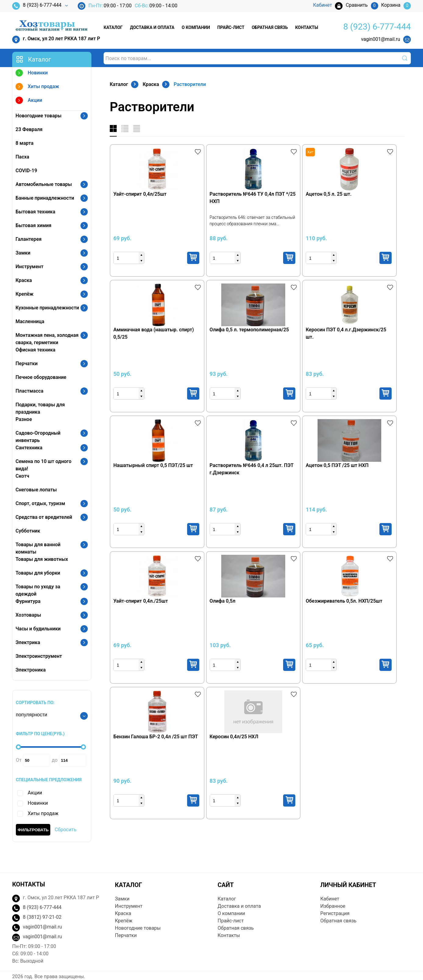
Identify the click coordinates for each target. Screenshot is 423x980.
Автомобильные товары (44, 184)
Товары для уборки (38, 573)
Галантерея (29, 239)
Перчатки (27, 363)
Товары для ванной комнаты (38, 548)
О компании (196, 27)
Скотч (22, 476)
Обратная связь (270, 27)
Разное (24, 419)
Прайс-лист (231, 27)
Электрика (28, 642)
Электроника (31, 670)
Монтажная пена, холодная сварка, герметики (47, 339)
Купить (171, 258)
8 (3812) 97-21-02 (42, 908)
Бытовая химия (34, 225)
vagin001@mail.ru (381, 39)
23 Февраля (29, 129)
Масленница (30, 321)
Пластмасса (29, 391)
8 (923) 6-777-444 (37, 6)
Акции (29, 101)
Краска (24, 280)
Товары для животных (42, 559)
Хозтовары (28, 615)
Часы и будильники (38, 629)
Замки (23, 253)
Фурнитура (28, 601)
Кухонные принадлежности (47, 308)
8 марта (25, 143)
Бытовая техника (35, 212)
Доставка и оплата (152, 27)
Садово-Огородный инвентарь (38, 437)
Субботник (28, 531)
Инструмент (29, 267)
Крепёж (25, 294)
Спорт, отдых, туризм (40, 503)
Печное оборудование (41, 377)
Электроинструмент (39, 656)
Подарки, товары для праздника (40, 408)
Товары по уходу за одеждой (38, 590)
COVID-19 (26, 171)
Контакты (306, 27)
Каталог (113, 27)
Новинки (32, 74)
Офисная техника (36, 350)
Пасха (22, 157)
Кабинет (330, 890)
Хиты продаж (37, 87)
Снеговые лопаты (36, 490)
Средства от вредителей (44, 517)
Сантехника (29, 448)
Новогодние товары (39, 116)
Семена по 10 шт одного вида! (43, 465)
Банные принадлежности (45, 198)
